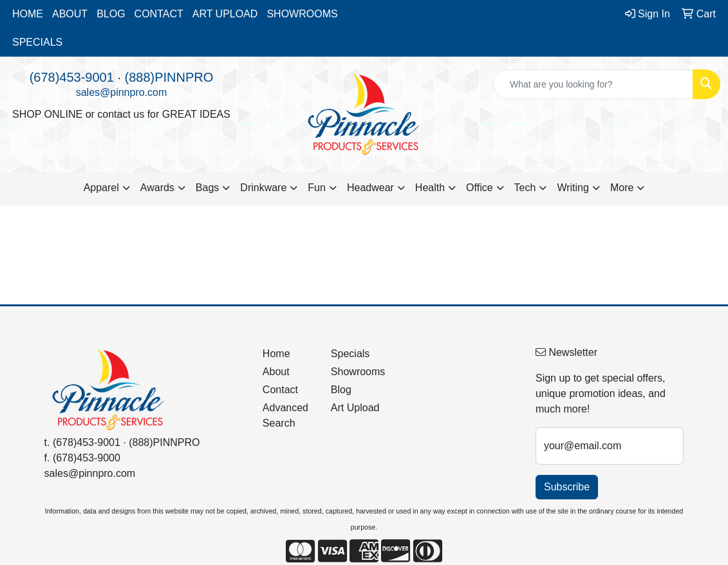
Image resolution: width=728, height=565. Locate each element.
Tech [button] (525, 188)
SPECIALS (37, 42)
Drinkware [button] (263, 188)
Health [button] (430, 188)
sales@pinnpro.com (122, 92)
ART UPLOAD (225, 14)
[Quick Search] (593, 84)
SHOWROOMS (302, 14)
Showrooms (357, 372)
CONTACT (159, 14)
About (276, 372)
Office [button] (480, 188)
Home (276, 354)
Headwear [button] (370, 188)
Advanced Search (285, 415)
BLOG (111, 14)
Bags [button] (207, 188)
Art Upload (355, 408)
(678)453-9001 (72, 77)
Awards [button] (157, 188)
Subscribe (567, 487)
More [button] (622, 188)
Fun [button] (317, 188)
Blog (341, 390)
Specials (350, 354)
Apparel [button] (101, 188)
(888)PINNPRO (169, 77)
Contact (280, 390)
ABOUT (70, 14)
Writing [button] (573, 188)
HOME (28, 14)
